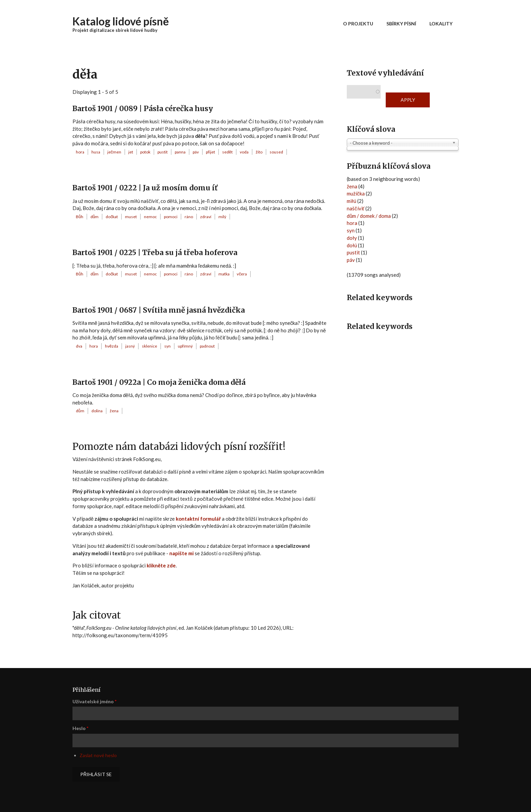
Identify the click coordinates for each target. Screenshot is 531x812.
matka (224, 274)
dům (95, 217)
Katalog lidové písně (121, 21)
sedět (227, 152)
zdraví (206, 217)
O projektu (358, 24)
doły (352, 238)
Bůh (80, 217)
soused (276, 152)
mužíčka (356, 193)
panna (180, 152)
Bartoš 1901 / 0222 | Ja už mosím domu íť (145, 188)
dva (79, 346)
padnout (207, 346)
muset (131, 217)
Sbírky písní (401, 24)
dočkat (112, 217)
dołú (352, 245)
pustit (163, 152)
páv (196, 152)
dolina (97, 411)
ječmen (114, 152)
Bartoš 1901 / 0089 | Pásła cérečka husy (143, 109)
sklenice (150, 346)
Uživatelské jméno (94, 701)
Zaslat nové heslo (98, 755)
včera (242, 274)
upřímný (185, 346)
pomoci (171, 217)
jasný (130, 346)
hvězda (112, 346)
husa (96, 152)
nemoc (150, 217)
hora (80, 152)
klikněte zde (161, 565)
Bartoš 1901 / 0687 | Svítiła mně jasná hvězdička (159, 310)
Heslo (80, 728)
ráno (189, 217)
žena (114, 411)
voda (244, 152)
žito (259, 152)
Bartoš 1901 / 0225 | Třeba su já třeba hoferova (155, 253)
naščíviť (356, 208)
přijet (210, 152)
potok (145, 152)
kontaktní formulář (198, 519)
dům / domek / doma (369, 216)
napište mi (182, 553)
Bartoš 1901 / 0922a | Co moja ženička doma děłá (159, 382)
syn (167, 346)
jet (131, 152)
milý (222, 217)
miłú (352, 201)
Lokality (441, 24)
